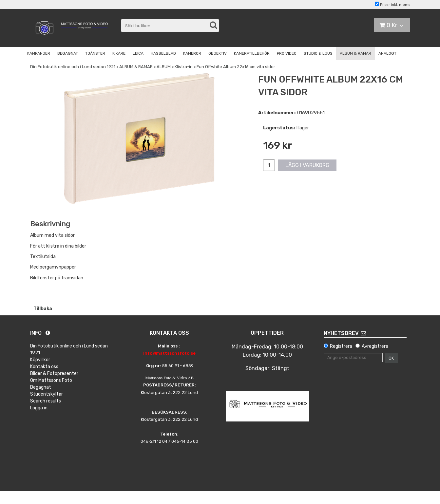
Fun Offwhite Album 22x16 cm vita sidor (236, 67)
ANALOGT (387, 53)
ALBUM (164, 67)
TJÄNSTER (95, 53)
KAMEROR (192, 53)
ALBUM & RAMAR (355, 53)
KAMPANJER (39, 53)
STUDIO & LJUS (318, 53)
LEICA (138, 53)
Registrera (341, 346)
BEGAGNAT (68, 53)
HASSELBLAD (163, 53)
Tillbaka (43, 309)
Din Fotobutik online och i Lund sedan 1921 (73, 67)
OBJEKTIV (218, 53)
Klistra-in (184, 67)
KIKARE (119, 53)
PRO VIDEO (287, 53)
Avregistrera (375, 346)
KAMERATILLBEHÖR (252, 53)
